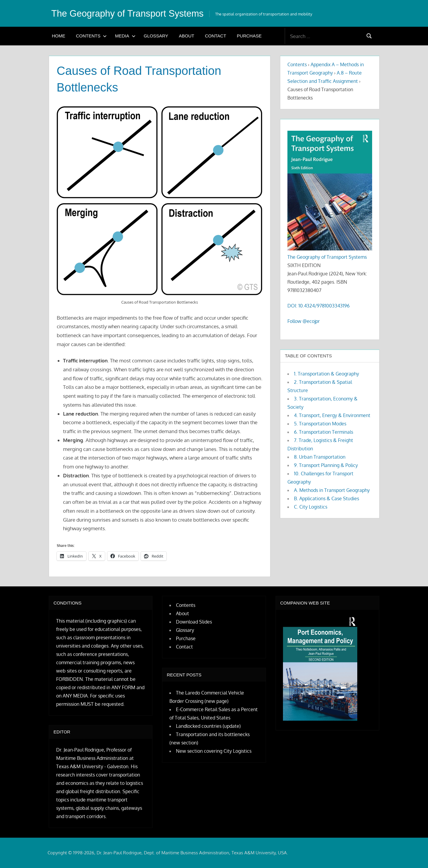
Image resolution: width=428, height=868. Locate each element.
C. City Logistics (311, 507)
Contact (215, 36)
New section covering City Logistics (214, 751)
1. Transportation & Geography (326, 374)
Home (59, 36)
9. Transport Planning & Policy (326, 465)
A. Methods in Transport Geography (332, 490)
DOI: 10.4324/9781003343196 (318, 306)
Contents (92, 36)
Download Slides (194, 622)
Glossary (156, 36)
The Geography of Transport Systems (131, 13)
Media (125, 36)
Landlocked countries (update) (208, 726)
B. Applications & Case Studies (326, 498)
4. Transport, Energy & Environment (332, 415)
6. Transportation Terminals (324, 432)
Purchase (249, 36)
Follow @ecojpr (304, 321)
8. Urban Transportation (320, 457)
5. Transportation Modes (320, 424)
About (187, 36)
